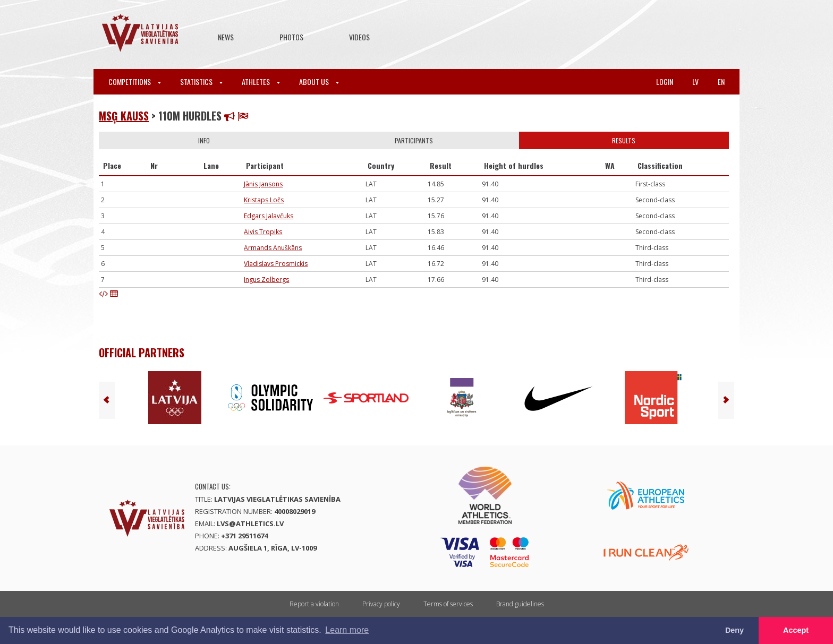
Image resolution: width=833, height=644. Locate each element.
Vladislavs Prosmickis (276, 264)
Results (624, 140)
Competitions (135, 81)
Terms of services (448, 604)
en (721, 81)
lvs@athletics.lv (250, 523)
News (226, 37)
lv (695, 81)
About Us (319, 81)
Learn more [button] (347, 630)
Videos (359, 37)
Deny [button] (734, 630)
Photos (291, 37)
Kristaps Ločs (264, 200)
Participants (414, 140)
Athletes (261, 81)
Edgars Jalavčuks (269, 216)
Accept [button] (796, 630)
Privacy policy (381, 604)
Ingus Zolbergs (266, 280)
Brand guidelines (520, 604)
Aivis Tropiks (263, 232)
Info (204, 140)
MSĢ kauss (124, 116)
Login (665, 81)
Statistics (201, 81)
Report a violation (314, 604)
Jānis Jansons (263, 184)
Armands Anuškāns (273, 248)
